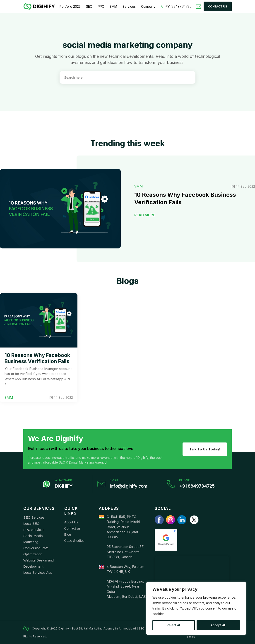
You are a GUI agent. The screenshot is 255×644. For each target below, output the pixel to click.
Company (148, 6)
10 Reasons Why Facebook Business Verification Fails (37, 358)
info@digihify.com (129, 486)
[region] (196, 608)
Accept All (218, 625)
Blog (68, 534)
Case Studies (74, 541)
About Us (71, 522)
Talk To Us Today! (205, 449)
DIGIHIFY (64, 486)
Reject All (174, 625)
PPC (101, 6)
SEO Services (34, 517)
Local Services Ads (38, 572)
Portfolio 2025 (70, 6)
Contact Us (218, 6)
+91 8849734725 (176, 6)
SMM (113, 6)
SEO (89, 6)
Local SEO (31, 524)
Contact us (72, 528)
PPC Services (34, 530)
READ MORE (145, 215)
